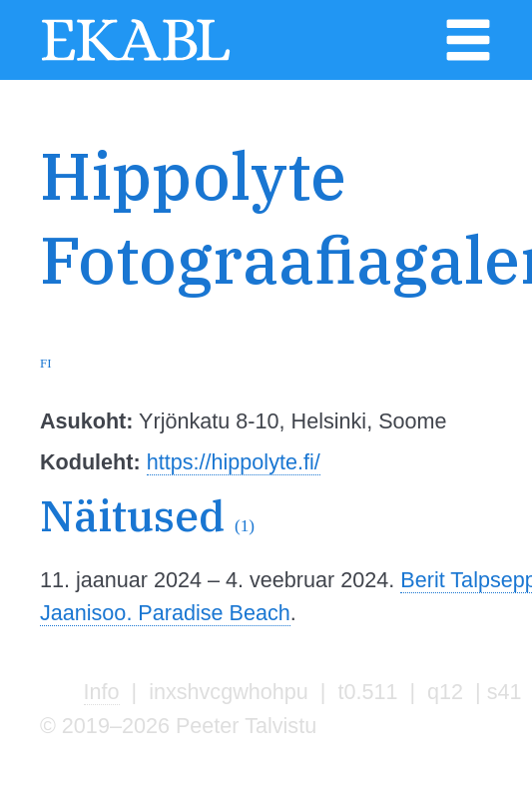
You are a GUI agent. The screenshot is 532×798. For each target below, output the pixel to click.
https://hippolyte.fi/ (234, 462)
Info (102, 692)
